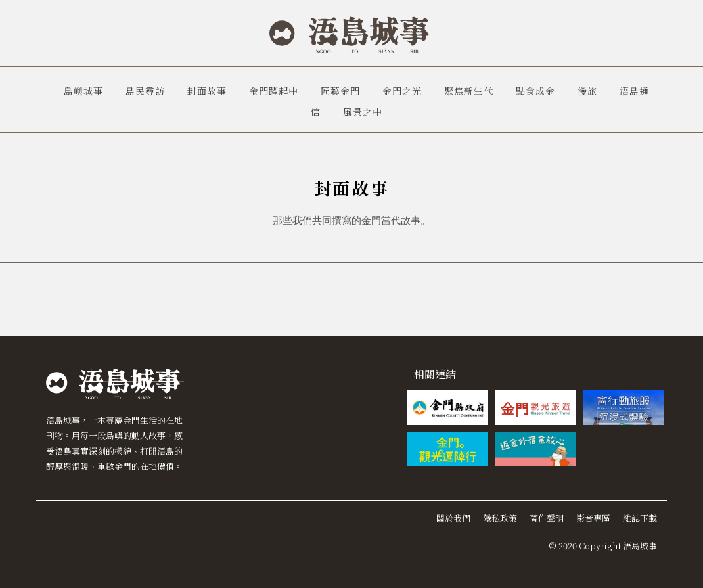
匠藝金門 (340, 91)
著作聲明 (547, 518)
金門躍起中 (274, 91)
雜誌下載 (640, 518)
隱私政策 (500, 518)
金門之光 (402, 91)
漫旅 (587, 91)
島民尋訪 (145, 91)
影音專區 (593, 518)
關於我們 (453, 518)
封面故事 (207, 91)
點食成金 (535, 91)
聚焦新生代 (469, 91)
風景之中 (363, 112)
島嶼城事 (83, 91)
